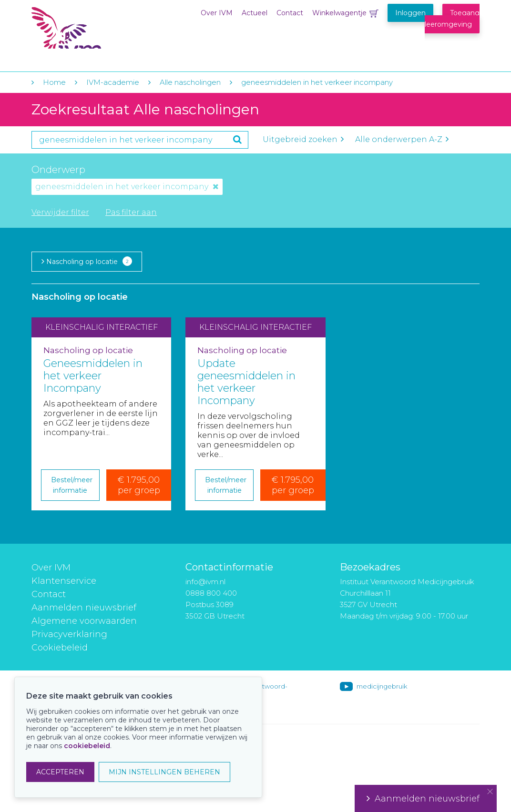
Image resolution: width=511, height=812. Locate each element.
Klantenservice (64, 581)
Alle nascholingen (190, 82)
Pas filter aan (131, 212)
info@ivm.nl (205, 582)
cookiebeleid (87, 746)
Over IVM (217, 13)
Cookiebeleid (60, 648)
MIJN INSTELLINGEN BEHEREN (164, 772)
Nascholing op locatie (87, 261)
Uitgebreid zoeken (303, 139)
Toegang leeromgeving (452, 19)
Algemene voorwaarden (84, 621)
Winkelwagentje (339, 13)
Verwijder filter (60, 212)
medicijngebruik (382, 686)
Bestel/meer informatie (72, 485)
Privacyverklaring (69, 634)
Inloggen (410, 13)
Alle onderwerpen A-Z (402, 139)
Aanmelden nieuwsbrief (84, 608)
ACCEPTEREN (60, 772)
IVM (90, 28)
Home (54, 82)
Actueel (255, 13)
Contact (290, 13)
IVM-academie (113, 82)
